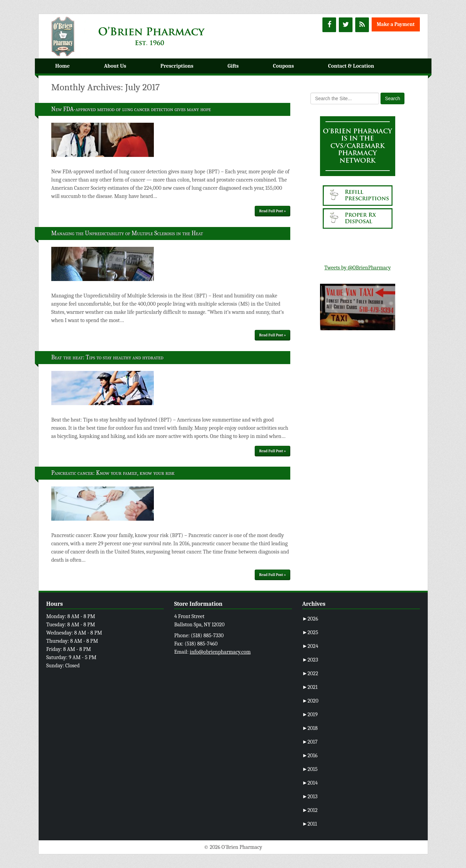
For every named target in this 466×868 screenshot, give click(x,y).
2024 (310, 646)
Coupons (283, 66)
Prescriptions (177, 66)
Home (63, 66)
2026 (310, 619)
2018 (310, 728)
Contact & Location (351, 66)
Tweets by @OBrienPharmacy (358, 268)
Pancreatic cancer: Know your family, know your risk (113, 473)
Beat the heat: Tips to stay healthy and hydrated (107, 357)
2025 (310, 632)
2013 (310, 797)
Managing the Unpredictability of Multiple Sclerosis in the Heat (127, 233)
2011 (310, 824)
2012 (310, 810)
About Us (115, 66)
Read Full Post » (272, 211)
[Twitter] (346, 25)
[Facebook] (329, 25)
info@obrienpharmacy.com (220, 652)
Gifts (233, 66)
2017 (310, 742)
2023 (310, 660)
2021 (310, 687)
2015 (310, 769)
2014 (310, 783)
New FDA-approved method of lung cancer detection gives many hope (131, 109)
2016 (310, 756)
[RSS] (362, 25)
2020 (310, 701)
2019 (310, 715)
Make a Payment (396, 24)
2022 (310, 673)
